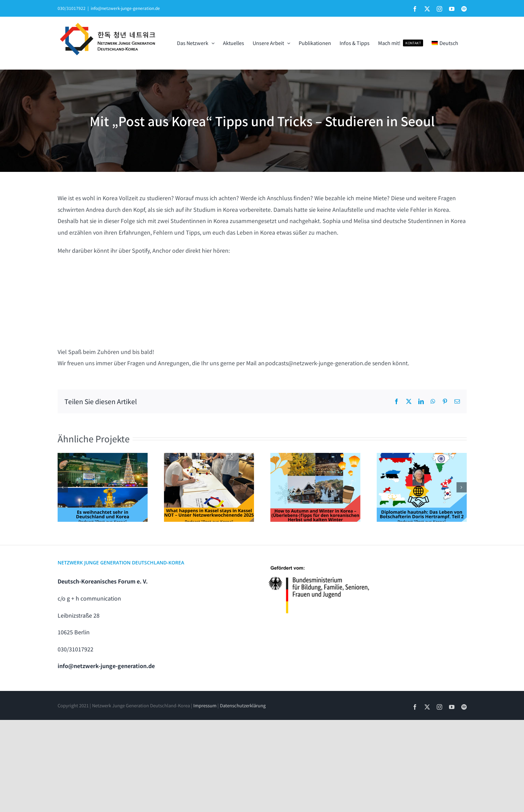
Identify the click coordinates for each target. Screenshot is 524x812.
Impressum (205, 705)
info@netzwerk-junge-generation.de (125, 8)
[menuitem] (445, 43)
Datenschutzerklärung (243, 705)
